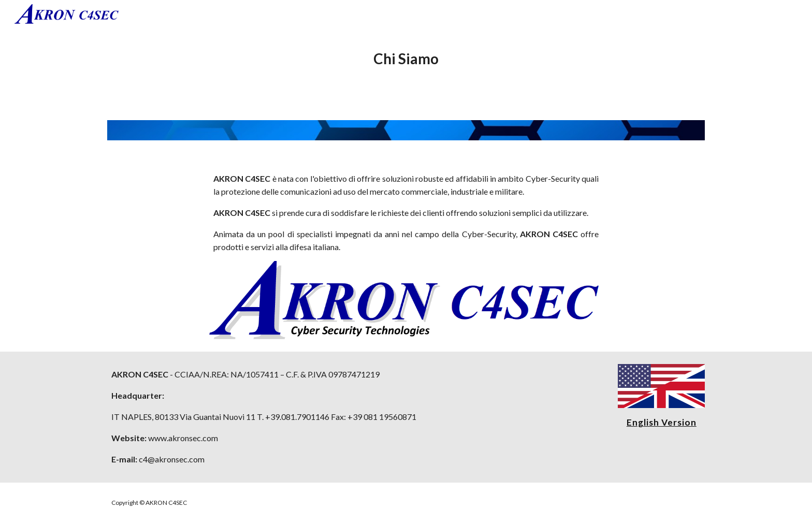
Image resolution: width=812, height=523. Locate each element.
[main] (406, 59)
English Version (662, 422)
